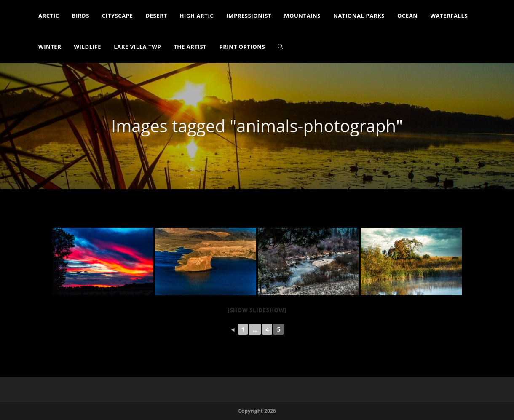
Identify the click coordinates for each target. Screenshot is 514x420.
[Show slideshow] (257, 310)
